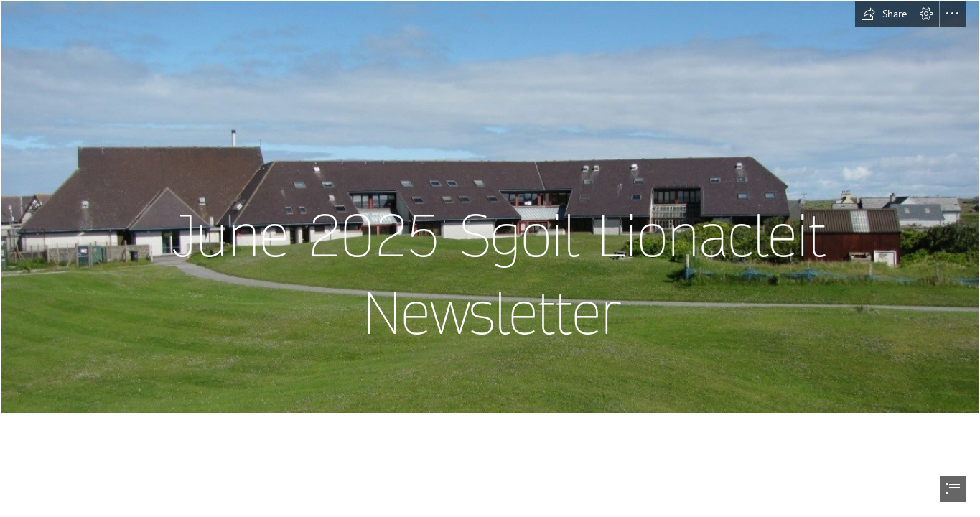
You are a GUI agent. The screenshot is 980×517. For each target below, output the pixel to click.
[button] (884, 14)
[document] (490, 258)
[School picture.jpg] (490, 207)
